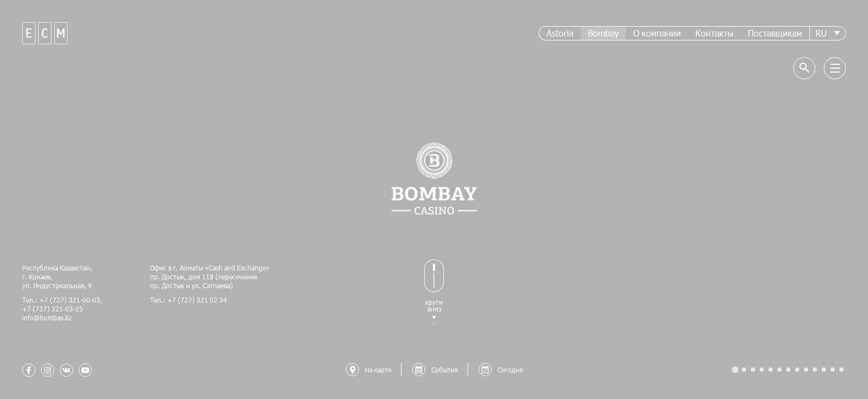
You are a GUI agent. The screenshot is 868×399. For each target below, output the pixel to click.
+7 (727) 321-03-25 (53, 309)
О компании (657, 33)
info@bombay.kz (47, 318)
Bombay (603, 33)
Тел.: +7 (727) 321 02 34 (188, 300)
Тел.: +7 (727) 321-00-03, (62, 300)
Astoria (560, 33)
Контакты (714, 33)
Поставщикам (775, 33)
